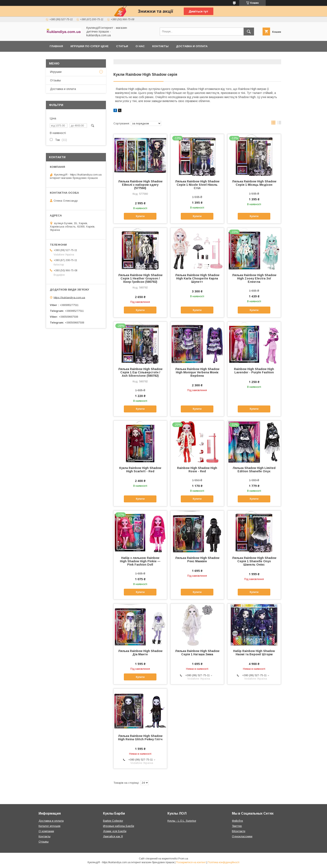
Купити (140, 216)
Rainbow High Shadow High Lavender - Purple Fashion (254, 371)
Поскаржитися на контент (191, 862)
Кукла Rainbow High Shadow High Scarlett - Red (140, 470)
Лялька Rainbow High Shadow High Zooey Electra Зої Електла (254, 278)
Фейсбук (237, 821)
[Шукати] (249, 32)
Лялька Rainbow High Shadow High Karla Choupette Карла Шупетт (197, 278)
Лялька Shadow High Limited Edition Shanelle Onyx (254, 470)
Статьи (122, 46)
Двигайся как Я (113, 836)
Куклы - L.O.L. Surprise (182, 821)
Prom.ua (183, 859)
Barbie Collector (113, 821)
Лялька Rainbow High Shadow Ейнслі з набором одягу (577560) (140, 185)
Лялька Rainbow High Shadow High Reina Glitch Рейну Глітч (140, 738)
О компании (46, 831)
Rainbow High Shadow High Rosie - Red (197, 470)
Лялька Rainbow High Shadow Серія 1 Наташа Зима (197, 653)
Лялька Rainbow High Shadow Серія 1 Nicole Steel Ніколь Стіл (197, 185)
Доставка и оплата (192, 46)
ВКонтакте (239, 831)
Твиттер (237, 826)
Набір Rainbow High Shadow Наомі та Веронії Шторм (254, 653)
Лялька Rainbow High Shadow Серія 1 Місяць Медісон (254, 183)
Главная (56, 46)
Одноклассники (242, 836)
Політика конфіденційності (224, 862)
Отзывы (55, 80)
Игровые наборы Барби (119, 826)
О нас (140, 46)
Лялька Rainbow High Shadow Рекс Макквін (197, 560)
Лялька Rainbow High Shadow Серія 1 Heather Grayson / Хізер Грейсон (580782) (140, 278)
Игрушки (56, 72)
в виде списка (279, 124)
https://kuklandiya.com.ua (69, 297)
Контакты (160, 46)
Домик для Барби (115, 831)
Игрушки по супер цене (90, 46)
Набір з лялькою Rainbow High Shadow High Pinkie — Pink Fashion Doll (140, 561)
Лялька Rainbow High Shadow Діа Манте (140, 653)
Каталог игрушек (50, 826)
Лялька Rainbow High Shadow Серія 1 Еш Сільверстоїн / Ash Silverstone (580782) (140, 372)
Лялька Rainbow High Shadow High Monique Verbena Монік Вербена (197, 372)
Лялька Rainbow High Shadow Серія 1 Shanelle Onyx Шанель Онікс (254, 561)
